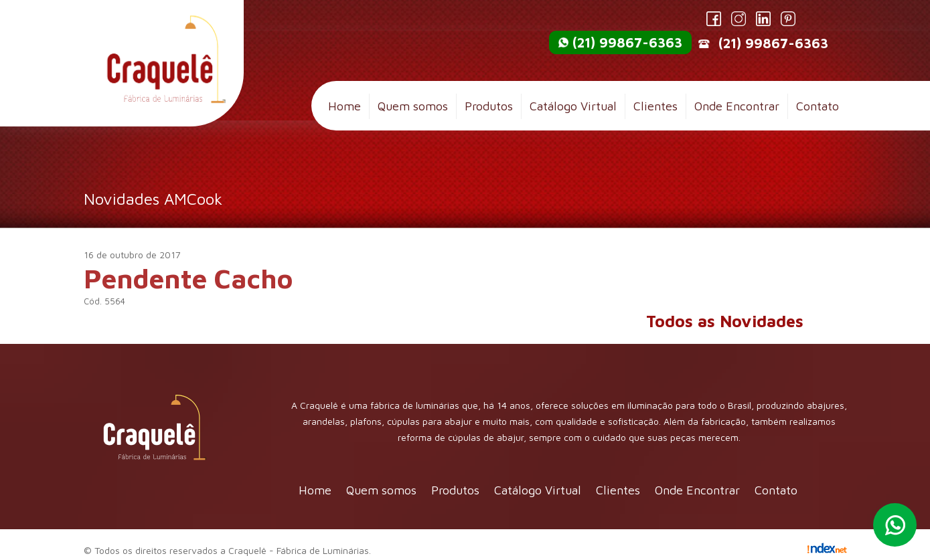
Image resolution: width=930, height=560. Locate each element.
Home (344, 106)
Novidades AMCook (153, 199)
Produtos (489, 106)
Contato (818, 106)
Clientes (655, 106)
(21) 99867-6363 (627, 42)
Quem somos (413, 106)
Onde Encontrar (737, 106)
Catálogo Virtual (573, 106)
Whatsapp (895, 525)
